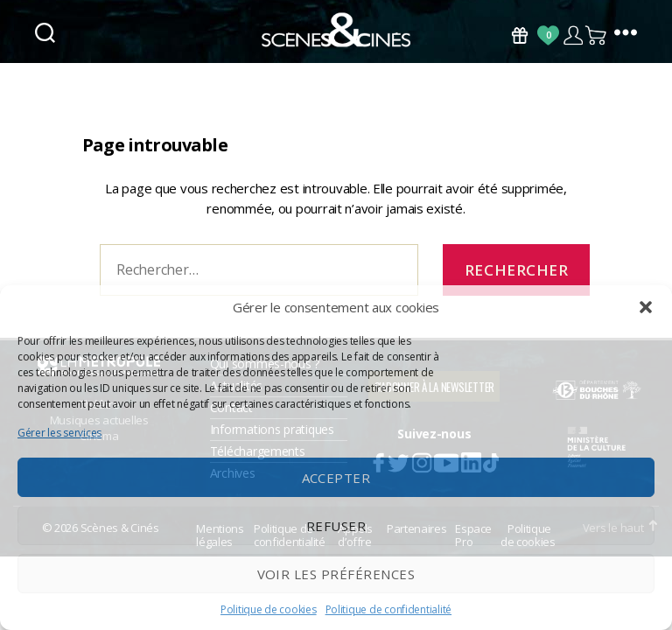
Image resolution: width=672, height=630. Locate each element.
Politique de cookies (269, 609)
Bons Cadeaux (520, 35)
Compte (573, 35)
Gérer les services (59, 433)
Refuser (336, 526)
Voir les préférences (336, 574)
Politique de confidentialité (388, 609)
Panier (597, 35)
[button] (646, 307)
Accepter (336, 478)
